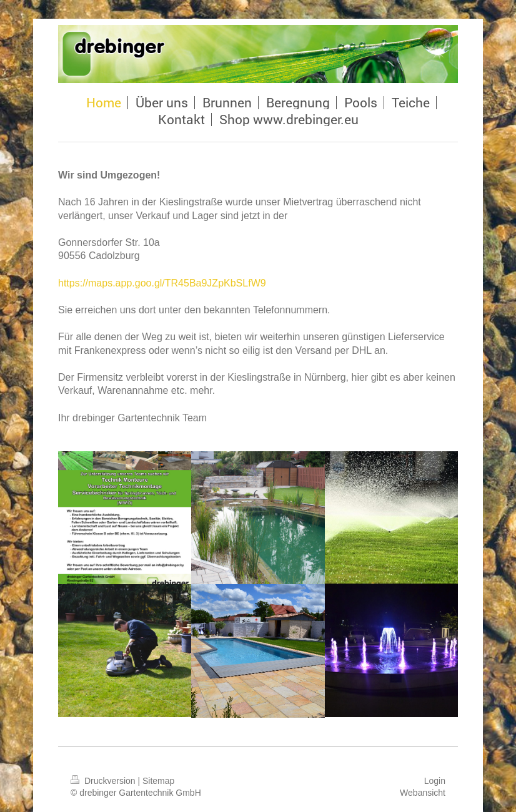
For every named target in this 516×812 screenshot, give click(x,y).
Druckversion (104, 781)
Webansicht (423, 793)
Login (435, 781)
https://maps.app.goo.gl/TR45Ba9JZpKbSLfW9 (162, 283)
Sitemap (158, 781)
